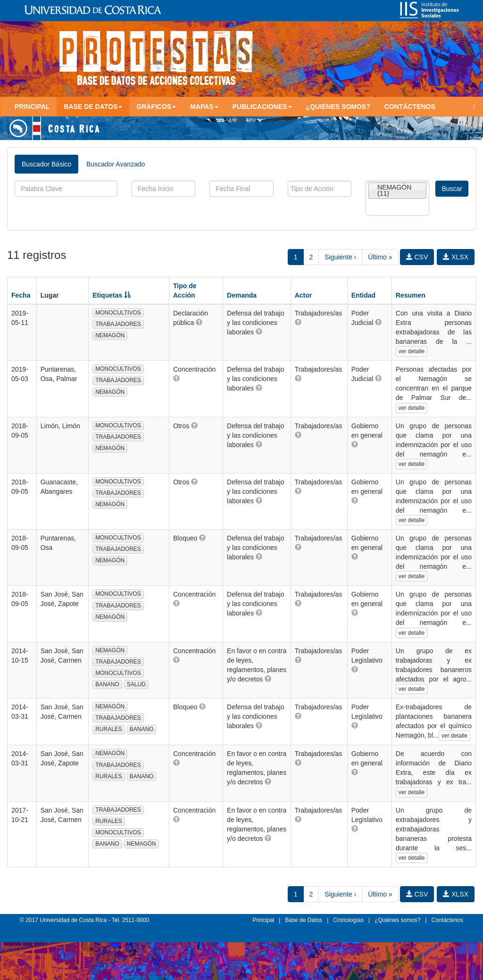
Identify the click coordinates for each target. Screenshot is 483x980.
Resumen (411, 295)
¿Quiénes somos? (338, 107)
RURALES (109, 729)
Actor (304, 295)
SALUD (136, 684)
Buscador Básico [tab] (46, 164)
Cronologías (348, 920)
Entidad (363, 295)
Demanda (242, 295)
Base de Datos (304, 920)
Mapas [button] (204, 107)
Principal (32, 107)
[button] (199, 322)
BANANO (107, 684)
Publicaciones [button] (262, 107)
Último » (380, 257)
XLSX (456, 257)
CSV (417, 257)
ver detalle (412, 351)
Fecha (21, 295)
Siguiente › (340, 257)
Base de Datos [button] (93, 107)
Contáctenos (410, 107)
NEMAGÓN (110, 335)
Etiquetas (112, 295)
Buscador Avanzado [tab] (116, 164)
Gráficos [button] (156, 107)
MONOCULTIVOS (118, 313)
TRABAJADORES (118, 324)
